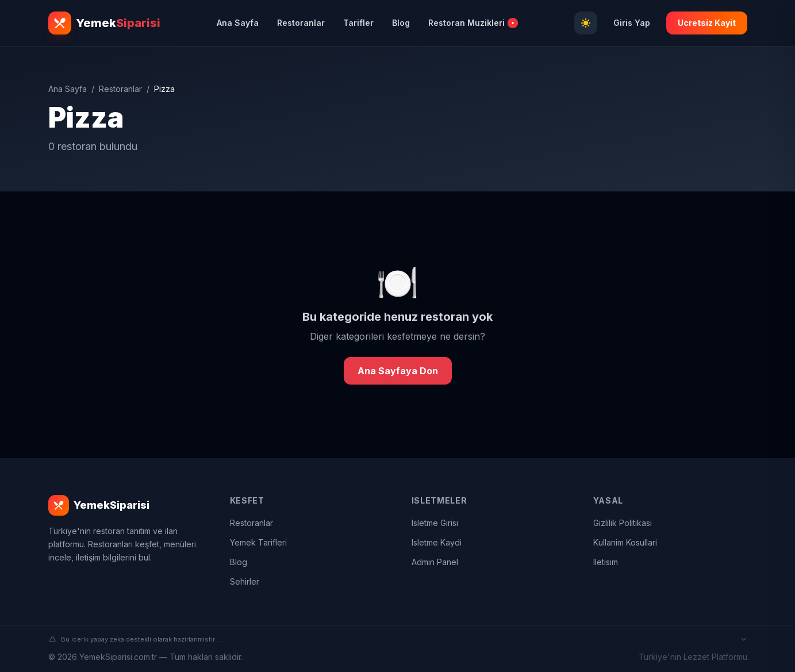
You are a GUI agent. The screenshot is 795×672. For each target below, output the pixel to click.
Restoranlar (301, 23)
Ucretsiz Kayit (707, 23)
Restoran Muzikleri (473, 23)
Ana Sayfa (238, 23)
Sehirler (245, 581)
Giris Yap (632, 23)
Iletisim (606, 562)
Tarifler (358, 23)
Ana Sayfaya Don (398, 371)
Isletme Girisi (435, 523)
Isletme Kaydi (437, 542)
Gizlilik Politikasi (623, 523)
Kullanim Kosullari (625, 542)
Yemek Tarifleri (258, 542)
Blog (401, 23)
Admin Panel (435, 562)
